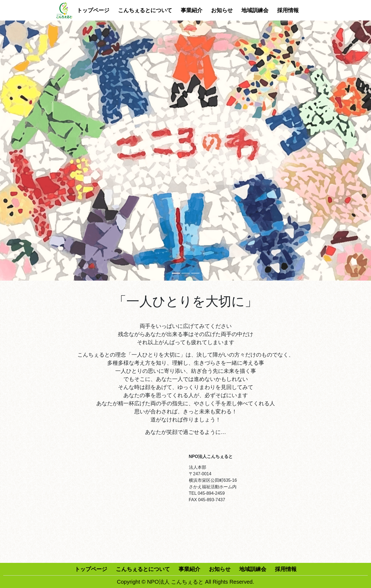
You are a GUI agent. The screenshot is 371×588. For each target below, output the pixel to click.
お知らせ (222, 10)
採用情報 (288, 10)
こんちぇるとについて (145, 10)
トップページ (93, 10)
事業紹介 (192, 10)
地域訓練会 (255, 10)
